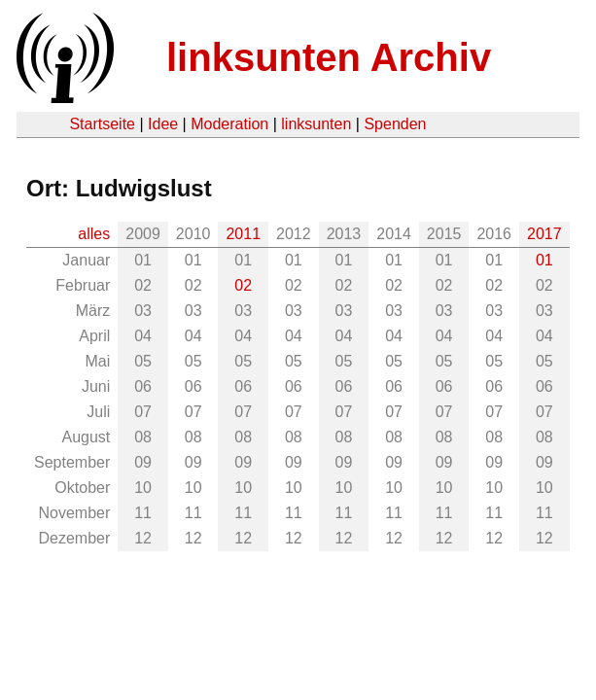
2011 (243, 234)
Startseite (102, 124)
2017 (544, 234)
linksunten (316, 124)
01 (544, 260)
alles (94, 234)
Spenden (395, 124)
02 (243, 285)
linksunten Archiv (329, 57)
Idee (163, 124)
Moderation (229, 124)
